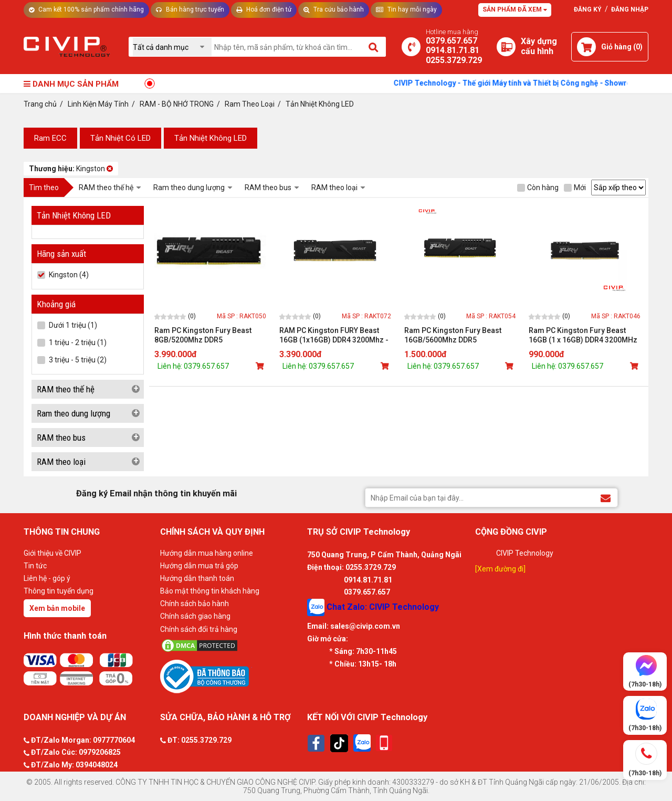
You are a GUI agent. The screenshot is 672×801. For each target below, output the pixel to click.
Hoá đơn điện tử (264, 9)
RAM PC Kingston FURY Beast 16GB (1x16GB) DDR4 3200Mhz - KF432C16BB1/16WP (334, 335)
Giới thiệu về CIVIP (52, 553)
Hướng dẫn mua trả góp (199, 566)
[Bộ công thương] (231, 676)
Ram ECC (50, 138)
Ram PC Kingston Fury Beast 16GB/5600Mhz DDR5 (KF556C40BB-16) (453, 335)
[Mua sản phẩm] (261, 366)
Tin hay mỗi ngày (406, 9)
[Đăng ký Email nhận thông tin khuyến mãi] (606, 497)
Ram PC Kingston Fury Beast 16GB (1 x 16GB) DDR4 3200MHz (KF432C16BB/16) (583, 335)
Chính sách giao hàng (195, 616)
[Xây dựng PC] (506, 47)
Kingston (71, 169)
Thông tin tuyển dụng (59, 591)
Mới (575, 188)
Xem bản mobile (57, 608)
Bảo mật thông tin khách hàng (210, 591)
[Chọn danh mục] (172, 47)
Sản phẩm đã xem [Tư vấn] (515, 9)
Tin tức (35, 566)
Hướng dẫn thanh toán (197, 578)
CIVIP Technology (525, 553)
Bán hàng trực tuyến (190, 9)
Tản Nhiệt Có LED (120, 138)
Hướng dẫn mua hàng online (207, 553)
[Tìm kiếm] (374, 47)
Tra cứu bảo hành (334, 9)
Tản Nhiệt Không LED (211, 138)
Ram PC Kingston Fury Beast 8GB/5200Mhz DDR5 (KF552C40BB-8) (203, 335)
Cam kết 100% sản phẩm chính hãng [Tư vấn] (86, 9)
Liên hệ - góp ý (47, 578)
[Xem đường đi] (500, 569)
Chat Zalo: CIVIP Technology (373, 607)
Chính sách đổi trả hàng (199, 629)
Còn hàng (538, 188)
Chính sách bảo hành (195, 604)
